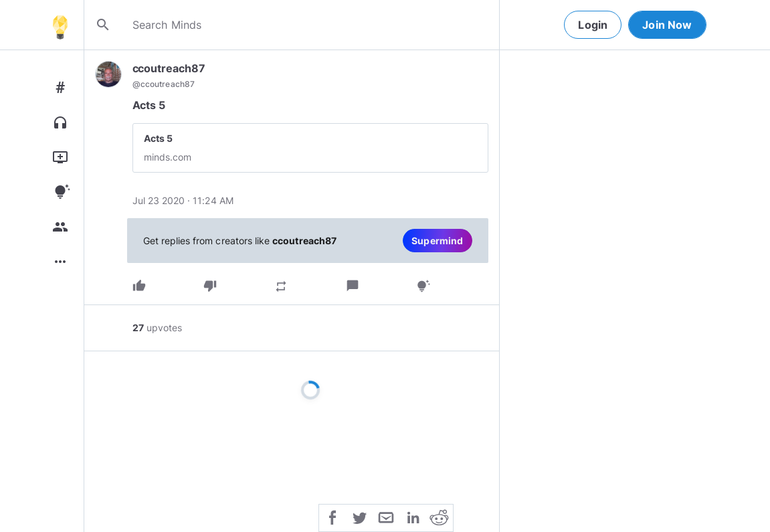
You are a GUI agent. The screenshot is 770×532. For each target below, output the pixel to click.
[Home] (60, 25)
